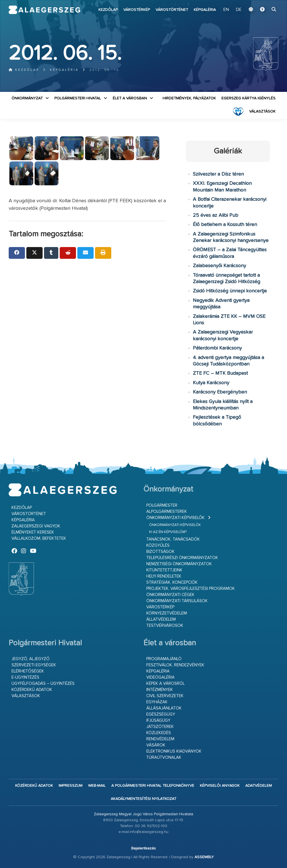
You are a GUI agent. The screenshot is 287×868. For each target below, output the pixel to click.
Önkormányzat (27, 98)
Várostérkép (137, 10)
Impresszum (70, 786)
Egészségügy (161, 714)
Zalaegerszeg (45, 10)
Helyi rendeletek (164, 576)
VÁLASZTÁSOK (262, 111)
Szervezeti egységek (34, 665)
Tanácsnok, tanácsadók (173, 539)
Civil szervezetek (165, 696)
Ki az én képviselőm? (168, 532)
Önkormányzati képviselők (175, 518)
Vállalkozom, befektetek (39, 538)
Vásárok (156, 745)
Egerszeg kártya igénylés (248, 98)
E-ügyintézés (25, 677)
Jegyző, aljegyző (31, 659)
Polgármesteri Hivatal (78, 98)
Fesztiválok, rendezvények (175, 665)
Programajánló (164, 659)
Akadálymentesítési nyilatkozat (143, 799)
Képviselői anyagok (220, 786)
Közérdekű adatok (32, 690)
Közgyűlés (158, 545)
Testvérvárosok (165, 626)
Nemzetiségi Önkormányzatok (179, 564)
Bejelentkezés (143, 848)
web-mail (97, 786)
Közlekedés (159, 733)
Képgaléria (205, 10)
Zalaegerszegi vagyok (36, 526)
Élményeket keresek (33, 532)
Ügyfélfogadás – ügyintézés (43, 684)
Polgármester (162, 505)
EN (226, 10)
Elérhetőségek (28, 671)
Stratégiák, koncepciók (172, 582)
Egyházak (157, 702)
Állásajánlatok (164, 708)
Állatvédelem (161, 619)
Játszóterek (160, 727)
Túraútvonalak (164, 758)
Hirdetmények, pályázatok (189, 98)
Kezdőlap (108, 10)
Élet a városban (130, 98)
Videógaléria (160, 677)
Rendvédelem (160, 739)
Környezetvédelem (167, 613)
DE (239, 10)
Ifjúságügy (158, 721)
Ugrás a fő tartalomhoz (264, 3)
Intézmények (160, 690)
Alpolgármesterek (167, 512)
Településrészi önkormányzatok (182, 558)
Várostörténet (172, 10)
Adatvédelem (259, 786)
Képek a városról (166, 684)
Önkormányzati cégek (170, 595)
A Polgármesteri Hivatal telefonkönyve (153, 786)
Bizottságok (160, 552)
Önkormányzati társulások (177, 601)
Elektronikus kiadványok (174, 751)
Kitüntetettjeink (164, 570)
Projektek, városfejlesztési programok (191, 589)
